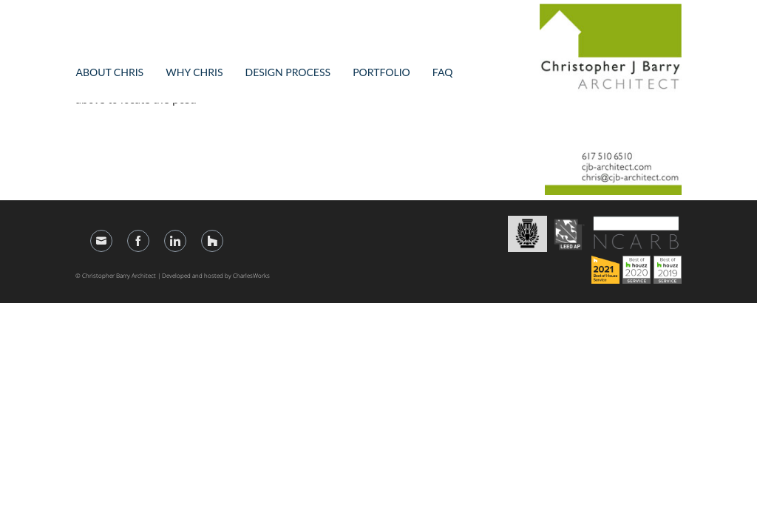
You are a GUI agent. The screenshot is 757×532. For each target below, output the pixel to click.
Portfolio (381, 72)
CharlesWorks (251, 275)
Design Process (288, 72)
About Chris (109, 72)
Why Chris (194, 72)
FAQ (443, 72)
